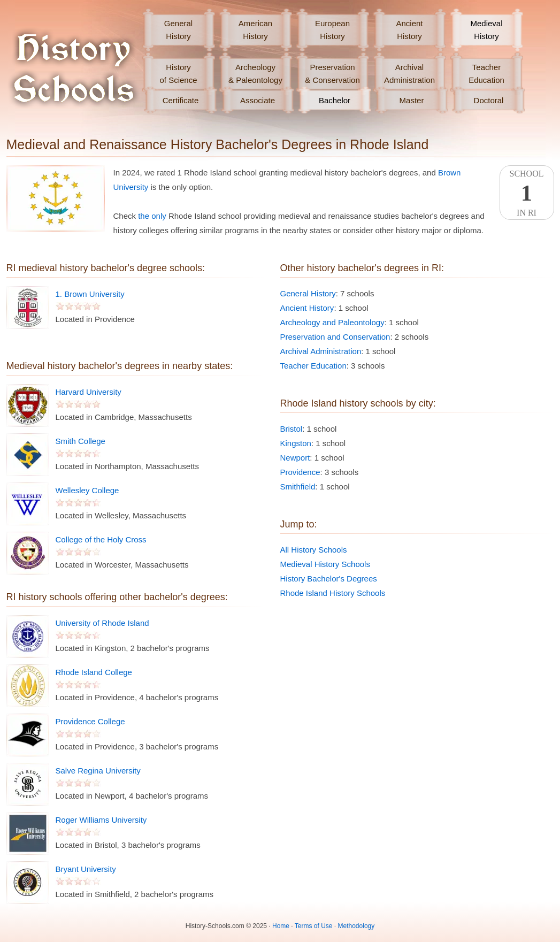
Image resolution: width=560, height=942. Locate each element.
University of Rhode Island (102, 623)
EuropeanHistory (332, 30)
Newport (295, 458)
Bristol (291, 429)
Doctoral (489, 100)
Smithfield (298, 487)
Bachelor (335, 100)
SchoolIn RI (527, 193)
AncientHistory (409, 30)
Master (412, 100)
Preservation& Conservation (332, 74)
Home (281, 926)
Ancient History (307, 308)
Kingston (296, 443)
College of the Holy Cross (101, 539)
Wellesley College (87, 490)
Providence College (90, 721)
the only (152, 216)
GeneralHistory (178, 30)
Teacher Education (313, 366)
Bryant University (86, 869)
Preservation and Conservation (335, 337)
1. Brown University (90, 294)
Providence (300, 472)
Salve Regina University (98, 771)
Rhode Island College (94, 672)
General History (308, 293)
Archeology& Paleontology (255, 74)
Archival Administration (321, 351)
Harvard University (89, 392)
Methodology (356, 926)
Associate (258, 100)
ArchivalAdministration (409, 74)
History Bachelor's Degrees (329, 579)
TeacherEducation (486, 74)
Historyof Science (178, 74)
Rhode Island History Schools (333, 593)
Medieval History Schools (325, 564)
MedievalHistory (486, 30)
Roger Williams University (101, 820)
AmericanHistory (255, 30)
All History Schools (314, 550)
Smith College (80, 441)
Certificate (181, 100)
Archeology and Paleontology (332, 322)
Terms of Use (314, 926)
